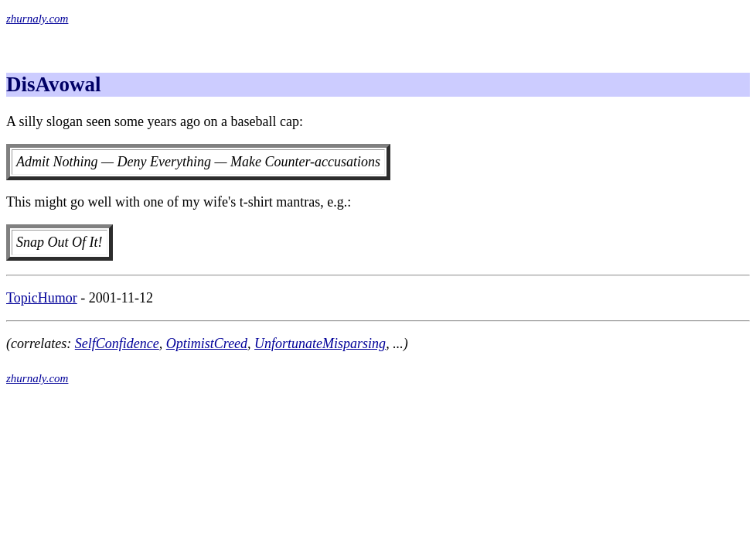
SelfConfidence (117, 343)
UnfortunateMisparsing (320, 343)
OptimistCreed (207, 343)
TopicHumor (42, 298)
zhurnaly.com (37, 19)
